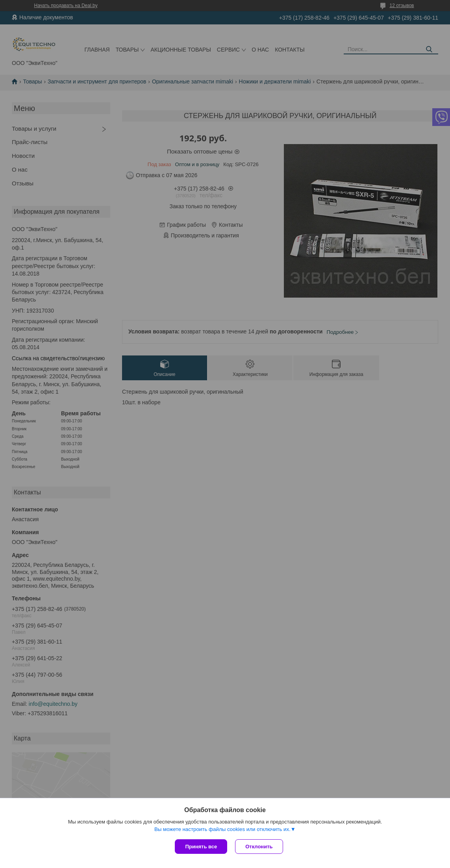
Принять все (201, 847)
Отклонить (259, 847)
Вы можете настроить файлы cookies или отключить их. (222, 829)
